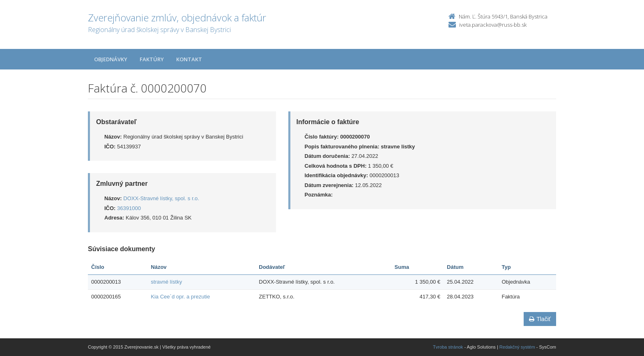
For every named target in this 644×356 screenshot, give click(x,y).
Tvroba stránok (448, 347)
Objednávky (111, 59)
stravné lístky (166, 282)
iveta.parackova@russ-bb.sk (493, 25)
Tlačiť (540, 319)
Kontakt (189, 59)
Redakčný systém (517, 347)
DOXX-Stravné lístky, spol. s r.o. (161, 198)
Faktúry (152, 59)
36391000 (129, 208)
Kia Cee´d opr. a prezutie (180, 297)
